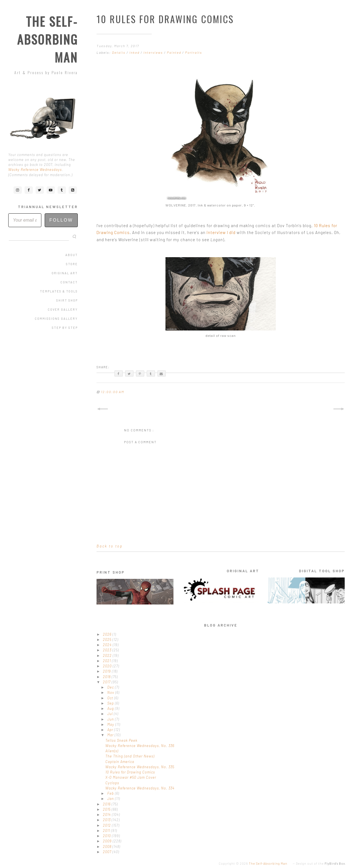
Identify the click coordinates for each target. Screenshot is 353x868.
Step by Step (65, 328)
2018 (107, 677)
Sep (111, 703)
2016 (107, 804)
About (72, 255)
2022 (108, 655)
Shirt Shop (67, 300)
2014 (107, 815)
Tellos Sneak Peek (121, 740)
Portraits (194, 52)
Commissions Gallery (56, 319)
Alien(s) (112, 751)
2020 (108, 666)
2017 (107, 682)
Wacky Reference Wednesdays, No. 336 (140, 746)
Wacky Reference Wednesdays (35, 170)
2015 (107, 809)
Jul (111, 714)
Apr (111, 730)
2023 (108, 650)
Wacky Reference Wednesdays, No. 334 (140, 788)
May (111, 724)
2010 (107, 836)
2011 (107, 831)
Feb (111, 793)
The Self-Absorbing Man (47, 39)
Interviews (154, 52)
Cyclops (112, 783)
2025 (108, 639)
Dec (111, 687)
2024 (108, 645)
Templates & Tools (59, 291)
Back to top (110, 546)
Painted (175, 52)
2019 (107, 671)
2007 (108, 852)
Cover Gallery (63, 309)
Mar (111, 735)
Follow (61, 220)
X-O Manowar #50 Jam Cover (131, 777)
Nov (111, 692)
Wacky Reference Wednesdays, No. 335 (140, 767)
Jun (111, 719)
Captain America (120, 762)
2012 (107, 825)
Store (72, 264)
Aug (111, 708)
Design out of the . (321, 863)
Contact (69, 282)
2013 (107, 820)
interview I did (221, 232)
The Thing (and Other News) (130, 756)
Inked (135, 52)
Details (119, 52)
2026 (108, 634)
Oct (111, 698)
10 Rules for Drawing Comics (130, 772)
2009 (108, 841)
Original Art (65, 273)
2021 (107, 661)
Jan (111, 799)
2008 (108, 846)
